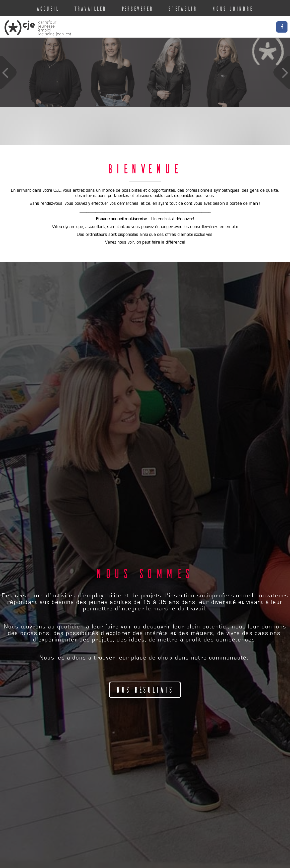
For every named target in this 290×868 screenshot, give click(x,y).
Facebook (282, 27)
